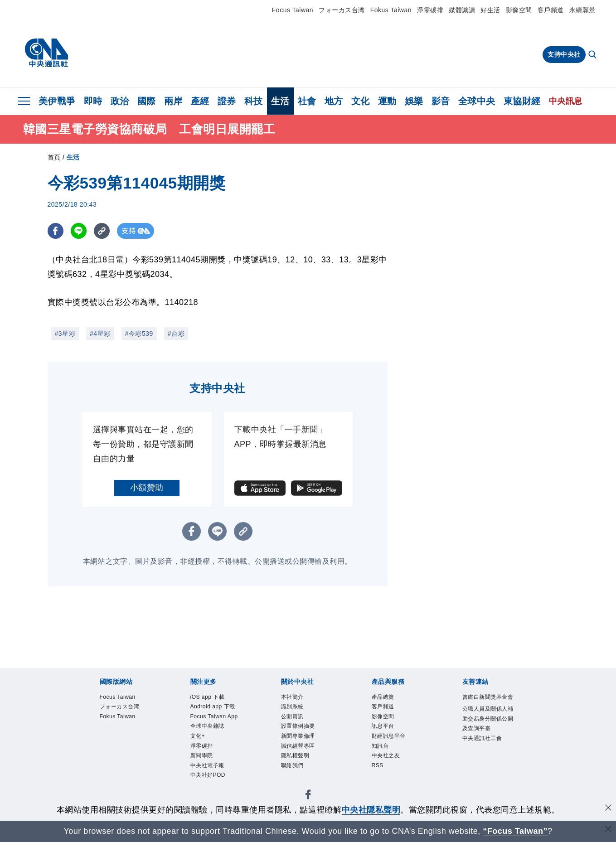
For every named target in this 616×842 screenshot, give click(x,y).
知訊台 (380, 746)
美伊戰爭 (57, 101)
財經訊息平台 (389, 736)
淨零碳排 (430, 10)
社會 (307, 101)
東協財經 (522, 101)
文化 (361, 101)
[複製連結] (102, 231)
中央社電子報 (207, 765)
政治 (120, 101)
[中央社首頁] (46, 53)
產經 (200, 101)
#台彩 (176, 334)
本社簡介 (292, 697)
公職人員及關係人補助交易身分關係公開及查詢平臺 (488, 719)
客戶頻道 (551, 10)
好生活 (490, 10)
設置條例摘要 (298, 726)
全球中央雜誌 (207, 726)
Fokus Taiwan (391, 10)
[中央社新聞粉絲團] (308, 796)
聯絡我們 (292, 765)
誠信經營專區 (298, 746)
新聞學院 (202, 755)
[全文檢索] (593, 55)
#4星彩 (100, 334)
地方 (334, 101)
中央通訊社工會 (482, 738)
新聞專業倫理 (298, 736)
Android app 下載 (213, 707)
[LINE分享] (79, 231)
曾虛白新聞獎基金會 (488, 697)
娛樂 (414, 101)
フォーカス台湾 (342, 10)
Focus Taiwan (293, 10)
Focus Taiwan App (214, 716)
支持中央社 (564, 54)
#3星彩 (65, 334)
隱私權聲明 (295, 755)
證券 (227, 101)
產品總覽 (383, 697)
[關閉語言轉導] (608, 830)
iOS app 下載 (208, 697)
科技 (254, 101)
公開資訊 (292, 716)
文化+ (198, 736)
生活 (280, 101)
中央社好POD (208, 775)
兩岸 (173, 101)
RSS (378, 765)
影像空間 (519, 10)
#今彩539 (139, 334)
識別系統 (292, 707)
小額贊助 (147, 488)
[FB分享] (56, 231)
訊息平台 (383, 726)
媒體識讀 (462, 10)
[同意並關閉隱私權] (608, 809)
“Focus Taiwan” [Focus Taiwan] (515, 831)
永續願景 (582, 10)
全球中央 (477, 101)
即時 (93, 101)
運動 (387, 101)
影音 (441, 101)
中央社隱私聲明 (371, 810)
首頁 (54, 157)
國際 (147, 101)
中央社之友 (386, 755)
